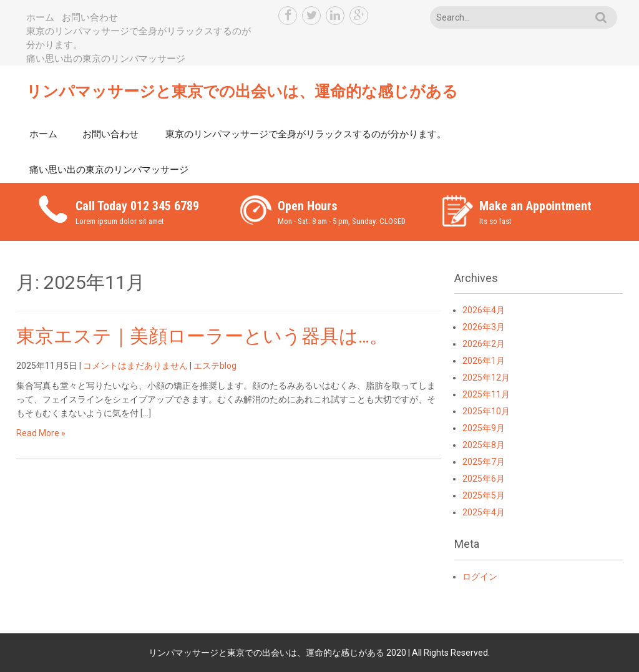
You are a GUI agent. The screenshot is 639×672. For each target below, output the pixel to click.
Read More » (41, 433)
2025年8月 (484, 445)
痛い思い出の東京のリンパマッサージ (106, 59)
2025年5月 (484, 495)
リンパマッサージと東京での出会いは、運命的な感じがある (242, 91)
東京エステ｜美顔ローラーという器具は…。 (202, 336)
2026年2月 (484, 344)
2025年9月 (484, 428)
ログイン (480, 577)
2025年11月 (486, 394)
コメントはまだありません (135, 366)
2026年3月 (484, 327)
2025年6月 (484, 479)
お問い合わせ (90, 17)
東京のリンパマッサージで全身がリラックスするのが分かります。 (306, 134)
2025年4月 (484, 512)
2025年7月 (484, 462)
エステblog (215, 366)
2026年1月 (484, 361)
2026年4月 (484, 310)
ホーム (40, 17)
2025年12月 (486, 377)
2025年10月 (486, 411)
